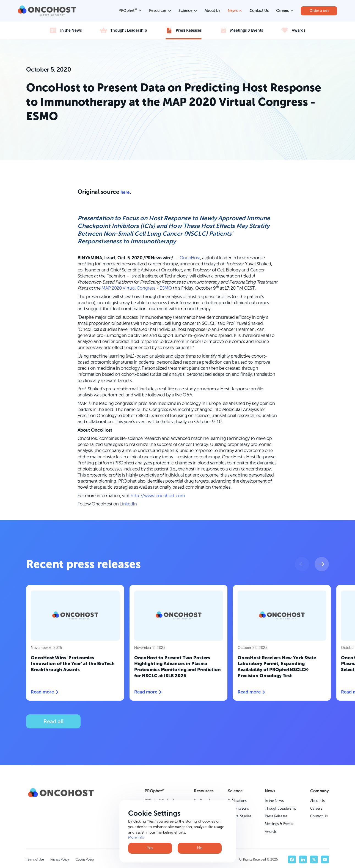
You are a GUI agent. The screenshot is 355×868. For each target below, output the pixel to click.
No (200, 848)
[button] (302, 564)
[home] (47, 11)
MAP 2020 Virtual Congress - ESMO (137, 288)
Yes (150, 848)
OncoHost (190, 258)
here (125, 192)
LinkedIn (128, 504)
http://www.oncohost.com (158, 496)
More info (136, 837)
